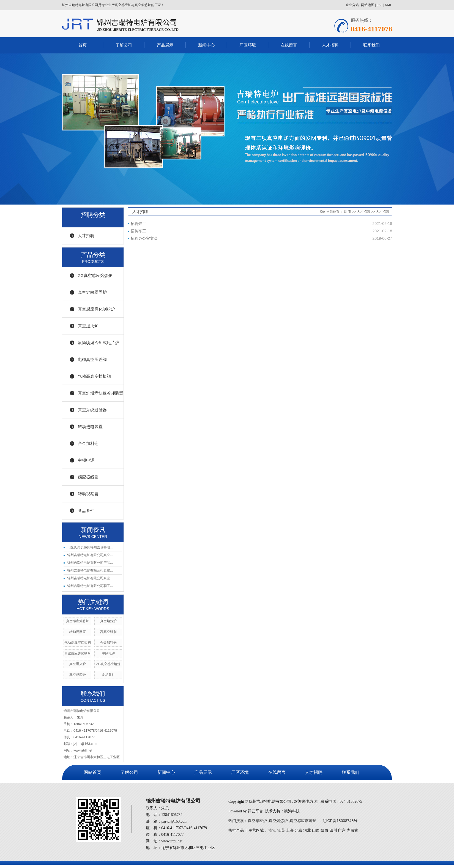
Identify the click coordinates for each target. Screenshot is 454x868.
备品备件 (86, 511)
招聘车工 (138, 231)
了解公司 (124, 45)
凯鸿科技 (292, 811)
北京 (299, 830)
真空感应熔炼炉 (78, 621)
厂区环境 (248, 45)
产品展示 (165, 45)
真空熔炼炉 (108, 621)
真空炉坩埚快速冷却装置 (101, 393)
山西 (316, 830)
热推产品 (236, 830)
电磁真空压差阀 (92, 359)
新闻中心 (206, 45)
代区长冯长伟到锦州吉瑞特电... (90, 547)
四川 (333, 830)
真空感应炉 (78, 675)
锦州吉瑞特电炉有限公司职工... (90, 586)
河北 (307, 830)
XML (388, 5)
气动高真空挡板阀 (94, 376)
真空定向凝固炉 (92, 292)
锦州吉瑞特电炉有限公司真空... (90, 555)
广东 (342, 830)
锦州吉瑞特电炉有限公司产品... (90, 563)
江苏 (281, 830)
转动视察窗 (88, 494)
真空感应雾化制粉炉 (96, 309)
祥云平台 (255, 811)
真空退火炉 (88, 326)
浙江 (272, 830)
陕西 (324, 830)
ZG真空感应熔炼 (108, 664)
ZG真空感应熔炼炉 (95, 275)
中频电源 (86, 460)
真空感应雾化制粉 (78, 653)
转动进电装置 (90, 427)
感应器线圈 (88, 477)
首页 (83, 45)
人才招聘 (330, 45)
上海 (290, 830)
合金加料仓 (88, 443)
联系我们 (371, 45)
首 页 (347, 212)
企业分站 (352, 5)
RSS (380, 5)
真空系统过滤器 (92, 410)
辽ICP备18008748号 (340, 821)
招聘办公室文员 (144, 238)
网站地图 (368, 5)
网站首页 (92, 772)
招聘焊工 (138, 224)
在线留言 (289, 45)
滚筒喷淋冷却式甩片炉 (99, 343)
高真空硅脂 (108, 632)
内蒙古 (352, 830)
